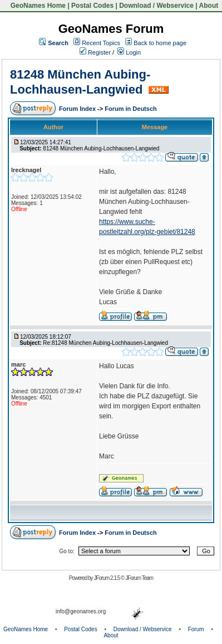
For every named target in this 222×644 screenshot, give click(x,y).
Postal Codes (92, 6)
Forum (196, 629)
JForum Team (139, 578)
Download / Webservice (156, 6)
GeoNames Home (37, 6)
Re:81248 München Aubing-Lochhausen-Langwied (105, 343)
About (209, 6)
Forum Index (78, 109)
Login (129, 52)
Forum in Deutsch (131, 109)
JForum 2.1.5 (107, 578)
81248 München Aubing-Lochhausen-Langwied (80, 82)
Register (95, 52)
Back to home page (160, 43)
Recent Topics (101, 43)
